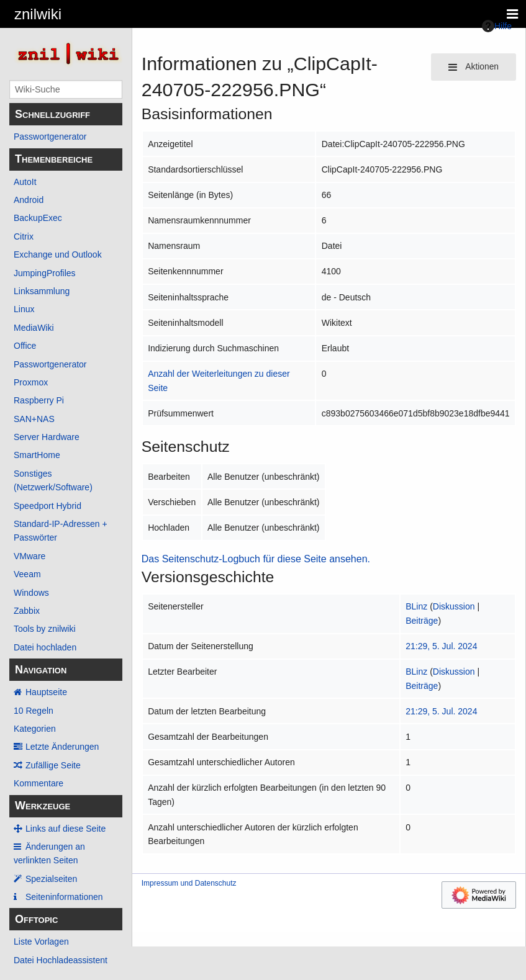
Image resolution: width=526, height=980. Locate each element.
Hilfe (497, 26)
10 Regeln (34, 711)
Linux (24, 309)
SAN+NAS (34, 419)
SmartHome (37, 455)
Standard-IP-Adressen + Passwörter (61, 531)
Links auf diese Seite (66, 829)
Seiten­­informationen (64, 897)
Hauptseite (46, 692)
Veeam (27, 574)
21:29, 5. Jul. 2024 (441, 646)
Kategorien (35, 729)
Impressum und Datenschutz (189, 883)
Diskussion (454, 606)
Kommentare (39, 783)
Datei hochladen (45, 647)
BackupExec (38, 218)
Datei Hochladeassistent (61, 960)
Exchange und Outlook (58, 254)
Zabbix (27, 611)
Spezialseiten (51, 879)
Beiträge (422, 621)
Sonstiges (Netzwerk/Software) (53, 480)
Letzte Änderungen (62, 747)
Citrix (24, 236)
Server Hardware (47, 437)
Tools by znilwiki (45, 629)
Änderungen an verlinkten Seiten (49, 853)
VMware (29, 556)
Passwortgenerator (50, 137)
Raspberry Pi (39, 400)
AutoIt (25, 182)
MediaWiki (34, 328)
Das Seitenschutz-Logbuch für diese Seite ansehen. (256, 559)
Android (29, 200)
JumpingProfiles (45, 273)
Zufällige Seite (53, 765)
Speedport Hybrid (48, 506)
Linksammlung (42, 291)
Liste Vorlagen (41, 942)
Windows (31, 593)
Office (25, 346)
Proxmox (31, 382)
